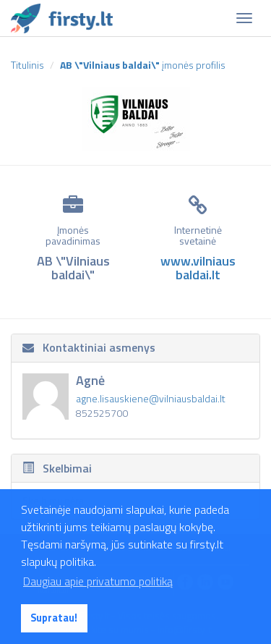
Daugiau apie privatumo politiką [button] (98, 581)
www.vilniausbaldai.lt (198, 268)
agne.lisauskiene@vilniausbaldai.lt (151, 398)
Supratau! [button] (54, 618)
